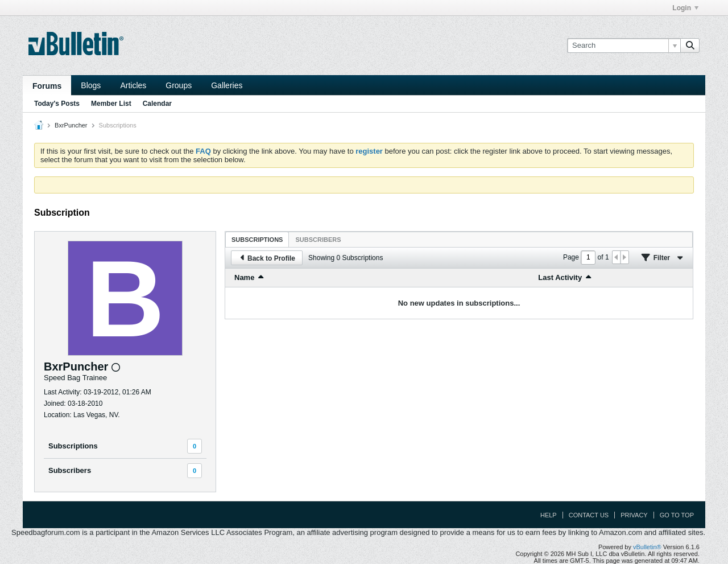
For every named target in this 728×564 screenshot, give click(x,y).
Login (685, 8)
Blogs (91, 85)
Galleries (227, 85)
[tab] (257, 239)
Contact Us (589, 515)
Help (549, 515)
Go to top (677, 515)
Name (244, 277)
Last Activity (560, 277)
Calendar (157, 104)
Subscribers (70, 470)
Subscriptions (73, 446)
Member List (111, 104)
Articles (133, 85)
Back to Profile (267, 258)
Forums (47, 86)
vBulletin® (647, 547)
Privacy (634, 515)
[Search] (624, 46)
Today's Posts (57, 104)
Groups (179, 85)
